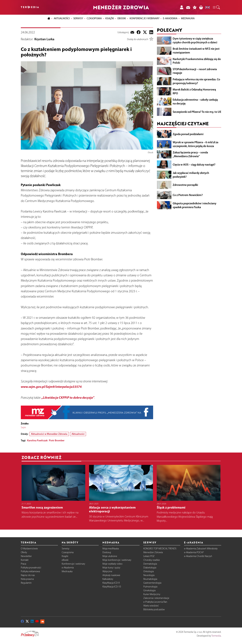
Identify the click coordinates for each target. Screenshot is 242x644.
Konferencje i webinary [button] (145, 18)
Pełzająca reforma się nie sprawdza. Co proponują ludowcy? (196, 81)
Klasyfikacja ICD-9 (111, 583)
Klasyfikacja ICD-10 (112, 587)
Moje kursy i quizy (111, 568)
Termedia (216, 636)
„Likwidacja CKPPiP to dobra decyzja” (68, 398)
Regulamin (26, 583)
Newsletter (26, 556)
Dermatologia (150, 564)
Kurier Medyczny (152, 594)
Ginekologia (149, 590)
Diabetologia (150, 568)
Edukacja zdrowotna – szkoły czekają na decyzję (195, 101)
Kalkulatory (108, 579)
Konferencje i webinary (73, 564)
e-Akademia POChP (194, 552)
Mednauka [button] (188, 18)
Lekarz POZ (149, 556)
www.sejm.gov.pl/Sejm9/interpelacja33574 (51, 387)
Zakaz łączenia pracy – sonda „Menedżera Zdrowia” (190, 154)
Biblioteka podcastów (154, 609)
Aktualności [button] (62, 18)
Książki (110, 18)
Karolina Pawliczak (37, 440)
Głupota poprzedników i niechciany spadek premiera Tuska (194, 205)
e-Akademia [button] (170, 18)
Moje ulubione (110, 556)
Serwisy (66, 549)
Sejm (23, 427)
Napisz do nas (28, 575)
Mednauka (67, 571)
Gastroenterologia (152, 583)
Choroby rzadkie (152, 560)
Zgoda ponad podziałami (188, 134)
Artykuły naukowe (111, 575)
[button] (216, 7)
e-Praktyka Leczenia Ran (155, 602)
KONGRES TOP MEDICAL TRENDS (160, 549)
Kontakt (25, 560)
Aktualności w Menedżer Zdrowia (49, 434)
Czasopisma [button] (94, 18)
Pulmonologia (150, 587)
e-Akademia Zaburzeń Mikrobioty (201, 549)
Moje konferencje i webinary (117, 560)
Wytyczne (107, 571)
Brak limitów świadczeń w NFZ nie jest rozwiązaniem (196, 50)
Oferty (24, 552)
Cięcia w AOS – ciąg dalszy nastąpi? (194, 164)
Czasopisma (68, 552)
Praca (23, 564)
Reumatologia (150, 579)
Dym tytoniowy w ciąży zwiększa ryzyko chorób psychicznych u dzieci (195, 40)
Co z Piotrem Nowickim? (188, 195)
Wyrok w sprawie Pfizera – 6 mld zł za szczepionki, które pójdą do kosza (195, 144)
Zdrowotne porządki (185, 185)
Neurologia (149, 575)
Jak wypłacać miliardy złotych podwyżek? (191, 175)
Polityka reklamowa (30, 571)
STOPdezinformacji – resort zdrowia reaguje (195, 71)
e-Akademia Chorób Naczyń (198, 556)
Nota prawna (27, 579)
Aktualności (78, 434)
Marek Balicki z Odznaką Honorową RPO (194, 91)
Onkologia (149, 571)
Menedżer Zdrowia (153, 552)
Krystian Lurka (44, 39)
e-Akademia (68, 568)
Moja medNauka (111, 549)
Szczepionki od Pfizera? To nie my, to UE (197, 112)
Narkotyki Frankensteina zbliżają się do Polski (197, 61)
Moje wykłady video (112, 564)
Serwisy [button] (78, 18)
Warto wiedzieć (151, 606)
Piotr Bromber (57, 440)
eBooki (122, 18)
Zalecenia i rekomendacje (156, 598)
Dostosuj (107, 552)
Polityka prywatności (31, 568)
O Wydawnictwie (29, 549)
